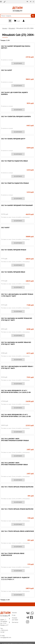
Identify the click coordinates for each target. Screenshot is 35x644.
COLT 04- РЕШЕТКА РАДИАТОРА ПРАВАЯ (15, 183)
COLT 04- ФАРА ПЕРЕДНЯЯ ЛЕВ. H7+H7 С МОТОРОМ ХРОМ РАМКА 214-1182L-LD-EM (16, 415)
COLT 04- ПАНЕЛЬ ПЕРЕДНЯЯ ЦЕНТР (13, 139)
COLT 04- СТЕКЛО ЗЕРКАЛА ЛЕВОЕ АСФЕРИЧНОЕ (17, 531)
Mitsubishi (12, 28)
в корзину (18, 63)
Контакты (15, 622)
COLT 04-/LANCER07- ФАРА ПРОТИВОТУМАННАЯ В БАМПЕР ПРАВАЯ (15, 440)
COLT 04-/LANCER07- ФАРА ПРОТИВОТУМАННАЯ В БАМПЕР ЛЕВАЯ (14, 464)
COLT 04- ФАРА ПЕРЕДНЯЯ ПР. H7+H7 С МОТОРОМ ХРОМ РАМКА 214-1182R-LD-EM (16, 391)
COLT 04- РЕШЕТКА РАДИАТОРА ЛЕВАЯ (14, 161)
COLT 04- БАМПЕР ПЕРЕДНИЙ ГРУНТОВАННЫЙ (17, 205)
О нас (14, 615)
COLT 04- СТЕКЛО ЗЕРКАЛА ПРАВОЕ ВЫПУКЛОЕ (17, 487)
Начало (5, 28)
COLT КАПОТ (5, 228)
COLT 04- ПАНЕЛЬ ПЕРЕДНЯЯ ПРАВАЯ (14, 250)
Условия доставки (15, 619)
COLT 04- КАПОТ (7, 70)
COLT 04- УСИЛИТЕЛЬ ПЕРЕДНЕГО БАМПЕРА (16, 116)
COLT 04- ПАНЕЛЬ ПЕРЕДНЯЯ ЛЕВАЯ (13, 272)
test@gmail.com (6, 637)
